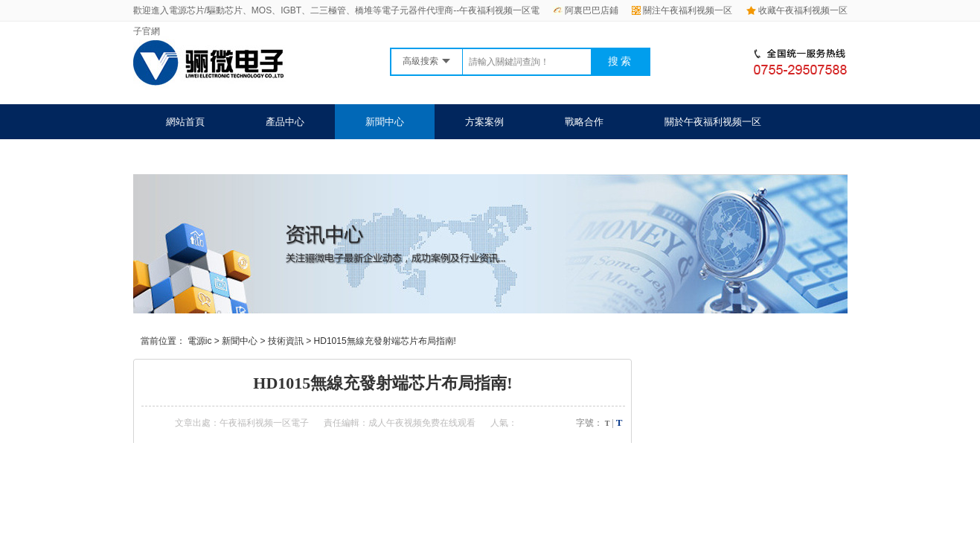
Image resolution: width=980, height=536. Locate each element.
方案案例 (484, 122)
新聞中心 (385, 122)
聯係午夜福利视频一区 (214, 157)
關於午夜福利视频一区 (713, 122)
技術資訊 (286, 341)
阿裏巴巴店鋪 (586, 10)
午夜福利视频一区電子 (264, 423)
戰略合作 (584, 122)
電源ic (200, 341)
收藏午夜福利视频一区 (797, 10)
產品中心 (285, 122)
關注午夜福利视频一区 (682, 10)
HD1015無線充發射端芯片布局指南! (385, 341)
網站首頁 (185, 122)
